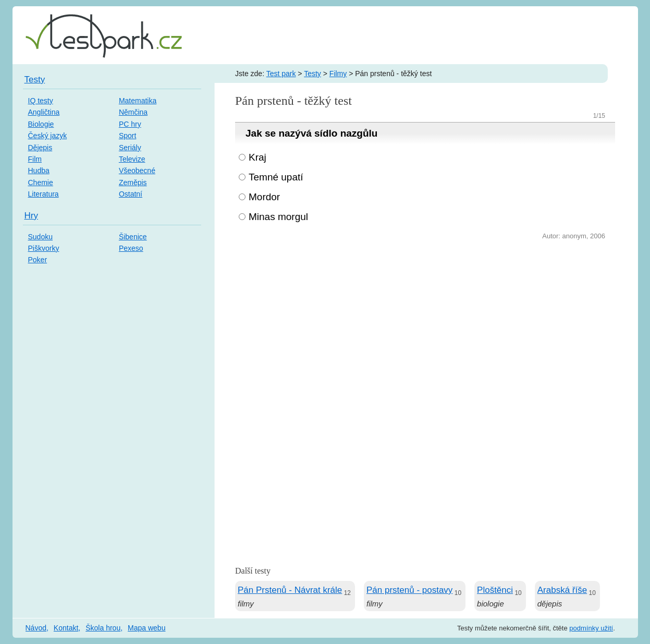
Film (35, 159)
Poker (38, 260)
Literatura (44, 194)
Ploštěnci (495, 590)
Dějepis (40, 148)
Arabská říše (562, 590)
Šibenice (133, 237)
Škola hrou (103, 628)
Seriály (130, 148)
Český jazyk (48, 136)
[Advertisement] (425, 321)
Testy (312, 74)
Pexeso (131, 248)
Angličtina (44, 112)
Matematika (138, 101)
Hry (31, 216)
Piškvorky (44, 248)
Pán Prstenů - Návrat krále (290, 590)
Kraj (257, 157)
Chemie (41, 183)
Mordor (264, 197)
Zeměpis (133, 183)
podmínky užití (591, 628)
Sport (127, 136)
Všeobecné (137, 171)
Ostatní (131, 194)
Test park (281, 74)
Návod (36, 628)
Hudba (39, 171)
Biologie (41, 124)
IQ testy (41, 101)
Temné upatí (276, 177)
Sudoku (40, 237)
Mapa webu (146, 628)
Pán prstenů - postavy (409, 590)
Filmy (338, 74)
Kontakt (66, 628)
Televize (132, 159)
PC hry (130, 124)
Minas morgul (278, 217)
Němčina (133, 112)
